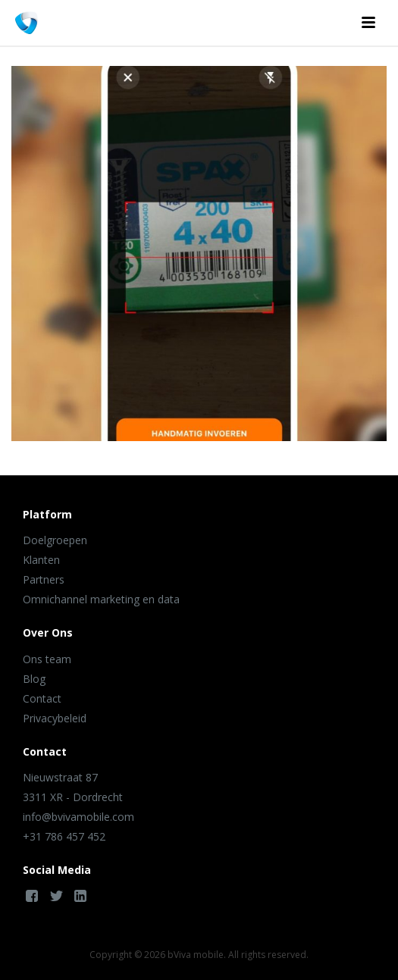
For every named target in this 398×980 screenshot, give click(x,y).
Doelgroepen (55, 540)
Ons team (47, 659)
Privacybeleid (55, 718)
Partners (44, 579)
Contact (42, 698)
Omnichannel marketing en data (101, 599)
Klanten (41, 560)
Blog (34, 679)
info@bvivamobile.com (78, 817)
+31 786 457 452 (64, 836)
